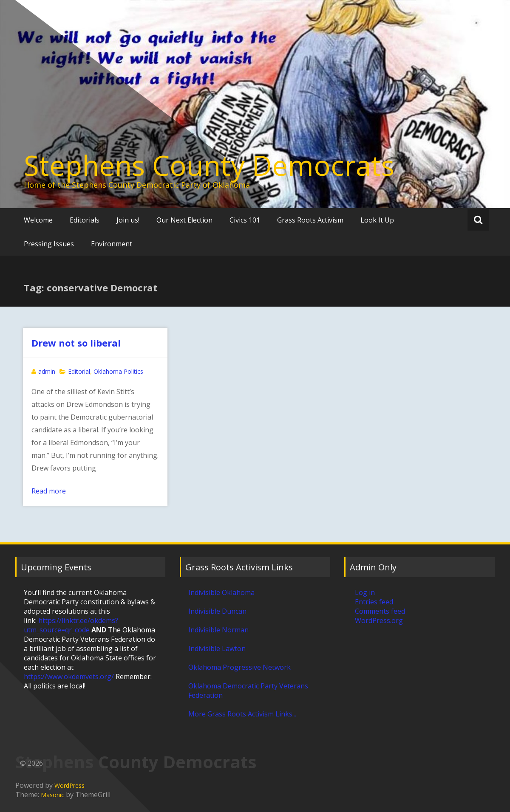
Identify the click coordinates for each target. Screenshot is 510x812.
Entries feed (374, 602)
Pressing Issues (49, 244)
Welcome (38, 220)
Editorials (85, 220)
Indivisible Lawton (217, 648)
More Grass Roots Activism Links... (242, 714)
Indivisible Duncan (217, 611)
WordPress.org (379, 620)
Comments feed (380, 611)
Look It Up (377, 220)
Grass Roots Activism (310, 220)
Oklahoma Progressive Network (239, 667)
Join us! (128, 220)
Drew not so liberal (76, 343)
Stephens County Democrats (209, 165)
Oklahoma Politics (118, 371)
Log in (365, 592)
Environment (112, 244)
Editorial (79, 371)
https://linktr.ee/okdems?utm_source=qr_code (71, 625)
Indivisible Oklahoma (221, 592)
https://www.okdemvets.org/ (69, 677)
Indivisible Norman (218, 630)
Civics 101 (245, 220)
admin (47, 371)
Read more (49, 491)
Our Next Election (184, 220)
